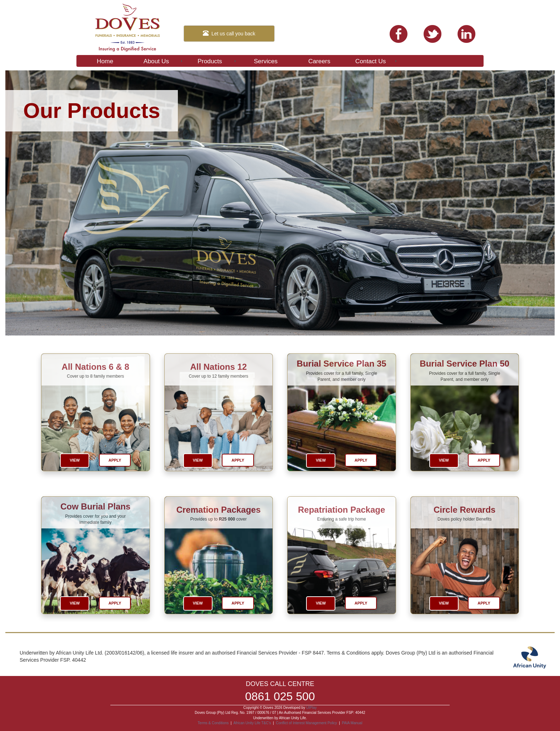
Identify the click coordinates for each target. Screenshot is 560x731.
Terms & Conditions (213, 723)
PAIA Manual (352, 723)
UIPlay (311, 708)
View (75, 460)
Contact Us (377, 61)
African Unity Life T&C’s (252, 723)
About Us (164, 61)
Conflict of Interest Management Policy (306, 723)
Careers (319, 61)
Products (217, 61)
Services (266, 61)
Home (105, 61)
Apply (115, 460)
